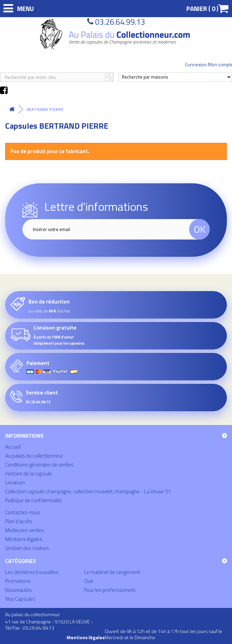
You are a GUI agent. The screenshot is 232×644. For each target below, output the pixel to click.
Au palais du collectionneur (34, 456)
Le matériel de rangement (112, 572)
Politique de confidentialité (34, 500)
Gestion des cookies (27, 548)
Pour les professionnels (110, 590)
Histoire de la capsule (28, 474)
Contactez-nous (23, 512)
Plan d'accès (19, 521)
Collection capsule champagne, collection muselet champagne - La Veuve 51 (88, 491)
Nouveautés (19, 590)
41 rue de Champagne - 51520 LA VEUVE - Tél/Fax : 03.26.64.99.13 (49, 625)
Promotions (18, 581)
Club (89, 581)
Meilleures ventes (25, 530)
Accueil (13, 447)
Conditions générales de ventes (39, 465)
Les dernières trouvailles (32, 572)
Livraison (15, 482)
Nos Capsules (20, 599)
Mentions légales (24, 539)
